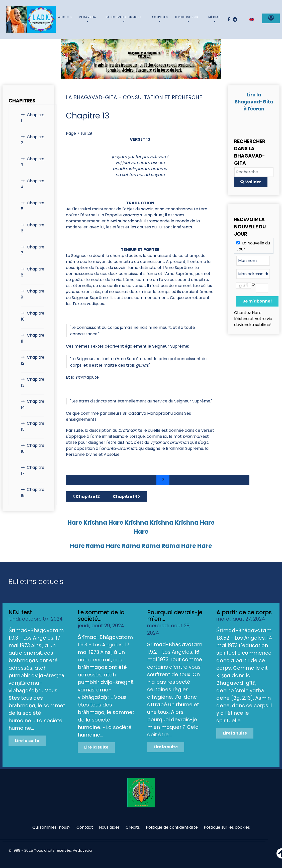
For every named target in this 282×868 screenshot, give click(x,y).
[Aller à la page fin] (242, 480)
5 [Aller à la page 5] (137, 480)
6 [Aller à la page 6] (150, 480)
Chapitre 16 (33, 448)
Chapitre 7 (33, 250)
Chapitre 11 (33, 338)
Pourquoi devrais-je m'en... (175, 616)
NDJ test (20, 612)
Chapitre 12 (33, 360)
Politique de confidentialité (172, 827)
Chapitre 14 (33, 404)
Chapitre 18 (33, 492)
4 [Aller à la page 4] (124, 480)
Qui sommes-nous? (51, 827)
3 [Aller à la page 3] (111, 480)
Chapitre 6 (33, 228)
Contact (85, 827)
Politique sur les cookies (227, 827)
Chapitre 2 (33, 140)
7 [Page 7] (163, 480)
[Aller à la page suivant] (229, 480)
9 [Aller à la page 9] (189, 480)
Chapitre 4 (33, 184)
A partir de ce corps (244, 612)
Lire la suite (27, 741)
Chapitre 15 (33, 426)
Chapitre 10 (33, 316)
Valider (251, 182)
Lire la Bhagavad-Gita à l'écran (254, 102)
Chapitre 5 (33, 206)
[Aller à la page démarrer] (73, 480)
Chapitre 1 (33, 118)
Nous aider (109, 827)
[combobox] (254, 172)
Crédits (133, 827)
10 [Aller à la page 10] (203, 480)
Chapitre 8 (33, 272)
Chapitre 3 (33, 162)
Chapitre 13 (33, 382)
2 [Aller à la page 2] (99, 480)
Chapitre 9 (33, 294)
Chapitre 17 (33, 470)
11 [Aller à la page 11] (217, 480)
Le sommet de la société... (101, 616)
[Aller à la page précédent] (86, 480)
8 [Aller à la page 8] (176, 480)
